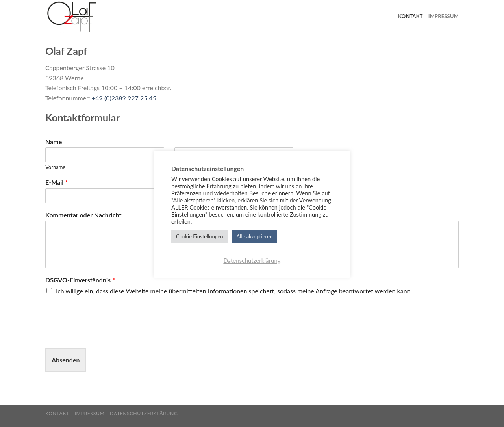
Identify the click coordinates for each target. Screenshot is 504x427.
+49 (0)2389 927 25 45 (124, 98)
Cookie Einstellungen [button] (200, 236)
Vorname (55, 167)
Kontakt (410, 16)
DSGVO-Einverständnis (80, 280)
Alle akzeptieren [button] (255, 236)
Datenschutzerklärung (144, 413)
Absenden (66, 360)
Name (54, 142)
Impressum (444, 16)
